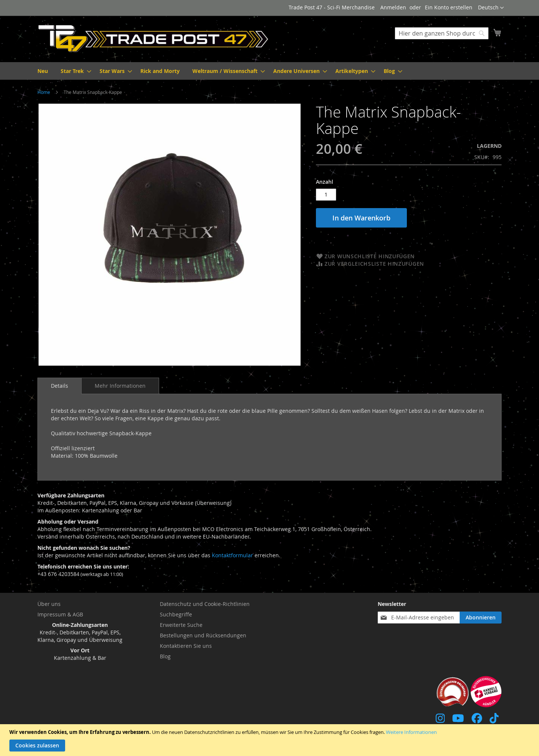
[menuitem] (43, 71)
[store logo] (153, 39)
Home (44, 92)
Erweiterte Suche (181, 625)
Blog (165, 656)
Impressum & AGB (60, 614)
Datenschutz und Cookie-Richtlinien (205, 604)
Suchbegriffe (176, 614)
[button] (491, 8)
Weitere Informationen (411, 732)
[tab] (60, 386)
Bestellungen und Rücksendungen (203, 635)
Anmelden (393, 7)
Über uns (49, 604)
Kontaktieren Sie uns (186, 646)
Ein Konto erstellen (449, 7)
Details (60, 386)
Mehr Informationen (120, 386)
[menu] (269, 71)
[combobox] (442, 33)
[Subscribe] (481, 618)
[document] (270, 740)
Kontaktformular (232, 555)
